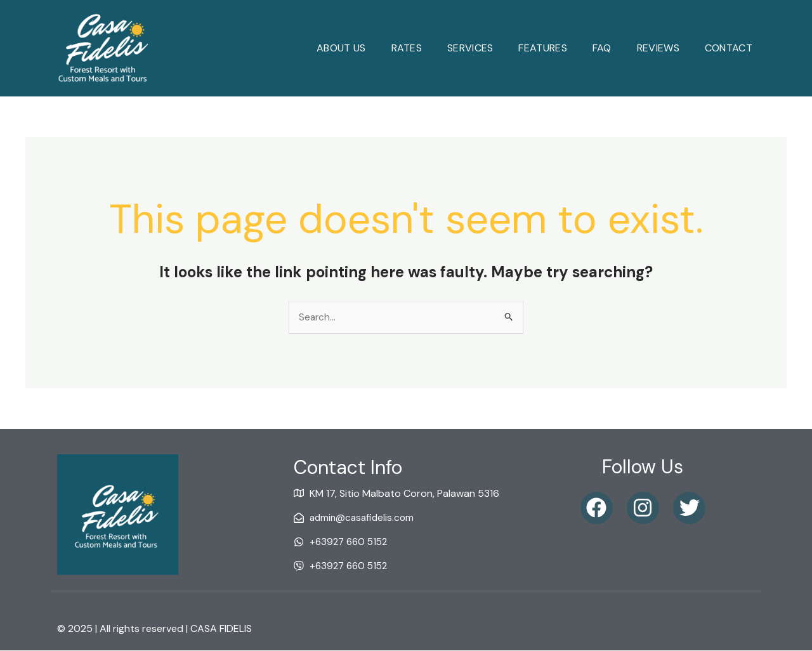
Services (470, 48)
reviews (658, 48)
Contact (729, 48)
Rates (407, 48)
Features (542, 48)
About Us (341, 48)
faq (602, 48)
